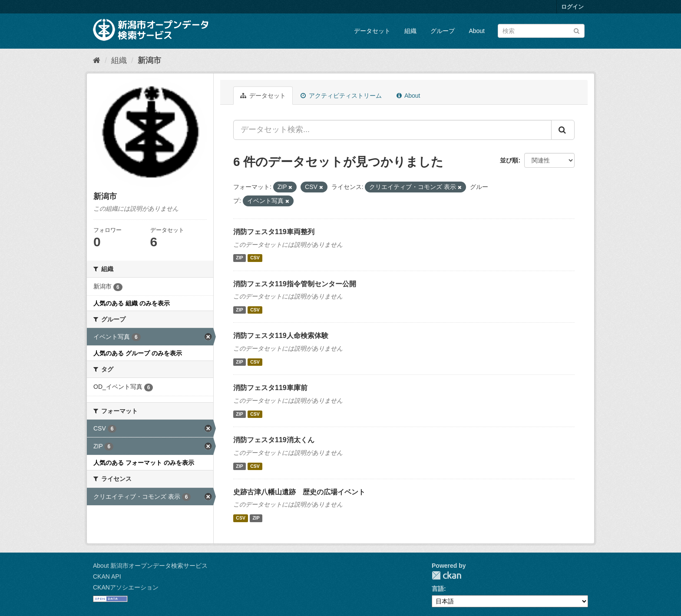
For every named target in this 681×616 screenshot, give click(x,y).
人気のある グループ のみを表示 (138, 353)
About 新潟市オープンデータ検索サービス (150, 566)
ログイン (572, 7)
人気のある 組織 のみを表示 (132, 303)
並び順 (509, 160)
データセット (372, 31)
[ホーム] (97, 60)
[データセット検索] (541, 31)
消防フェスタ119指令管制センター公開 (295, 284)
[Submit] (577, 30)
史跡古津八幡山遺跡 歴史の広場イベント (299, 492)
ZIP (239, 258)
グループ (443, 31)
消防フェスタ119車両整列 (274, 232)
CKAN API (107, 576)
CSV (255, 258)
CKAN (446, 575)
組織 (410, 31)
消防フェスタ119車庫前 (270, 388)
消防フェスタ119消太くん (274, 440)
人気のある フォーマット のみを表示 (144, 463)
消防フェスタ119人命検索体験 (281, 336)
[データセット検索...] (392, 130)
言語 (438, 589)
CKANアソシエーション (126, 587)
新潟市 (149, 60)
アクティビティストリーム (341, 96)
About (477, 31)
